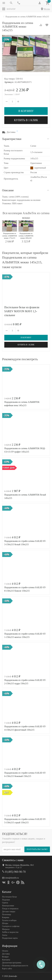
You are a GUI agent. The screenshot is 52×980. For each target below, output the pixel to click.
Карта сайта (7, 968)
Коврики (6, 917)
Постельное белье (9, 897)
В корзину (26, 111)
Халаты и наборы (9, 920)
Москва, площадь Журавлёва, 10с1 (20, 865)
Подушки (6, 900)
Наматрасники (8, 905)
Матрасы (6, 929)
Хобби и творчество (10, 932)
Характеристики (12, 139)
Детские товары (9, 911)
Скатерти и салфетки (11, 926)
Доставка (6, 954)
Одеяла (5, 903)
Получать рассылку (37, 849)
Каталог (9, 9)
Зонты (5, 935)
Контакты (6, 960)
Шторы (5, 923)
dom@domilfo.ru (12, 878)
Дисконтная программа (12, 963)
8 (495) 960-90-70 (15, 872)
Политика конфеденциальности (15, 965)
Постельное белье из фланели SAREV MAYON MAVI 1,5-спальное (22, 311)
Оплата (5, 951)
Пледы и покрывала (10, 908)
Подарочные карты (10, 938)
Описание (8, 190)
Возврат (5, 957)
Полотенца (7, 914)
